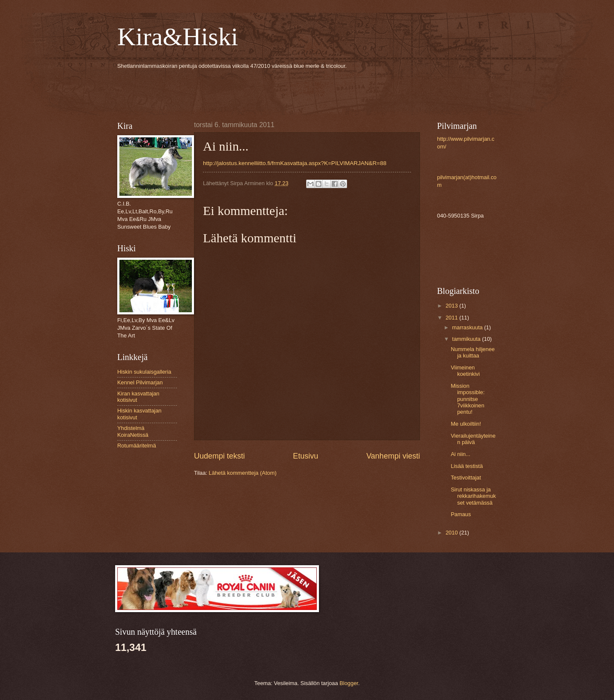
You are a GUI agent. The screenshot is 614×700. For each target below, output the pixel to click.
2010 (452, 533)
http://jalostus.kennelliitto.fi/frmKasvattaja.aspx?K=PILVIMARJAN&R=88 (295, 163)
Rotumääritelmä (137, 446)
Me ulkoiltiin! (466, 424)
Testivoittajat (466, 478)
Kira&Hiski (178, 37)
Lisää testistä (467, 466)
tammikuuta (467, 339)
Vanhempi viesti (393, 456)
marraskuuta (468, 327)
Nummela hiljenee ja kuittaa (473, 352)
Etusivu (306, 456)
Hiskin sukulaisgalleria (144, 372)
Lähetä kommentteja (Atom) (243, 473)
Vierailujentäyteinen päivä (473, 439)
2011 (452, 318)
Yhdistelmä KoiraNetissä (133, 431)
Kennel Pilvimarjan (140, 382)
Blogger (349, 683)
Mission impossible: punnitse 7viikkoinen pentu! (468, 399)
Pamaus (461, 514)
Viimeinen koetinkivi (465, 371)
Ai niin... (460, 454)
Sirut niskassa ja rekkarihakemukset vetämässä (473, 496)
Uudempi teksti (219, 456)
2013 (452, 306)
